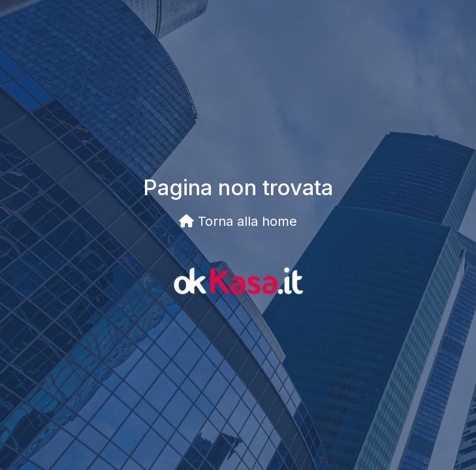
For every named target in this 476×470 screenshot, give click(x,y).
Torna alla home (238, 221)
